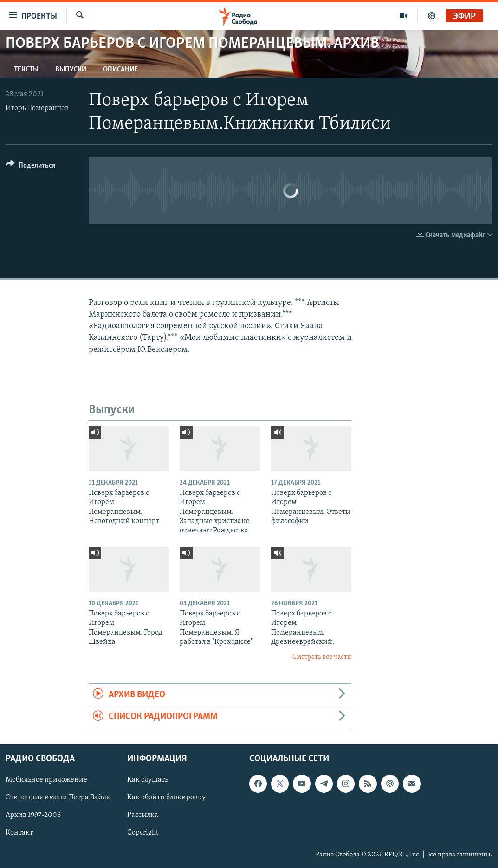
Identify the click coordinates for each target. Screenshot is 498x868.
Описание (120, 70)
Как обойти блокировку (166, 797)
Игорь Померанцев (37, 108)
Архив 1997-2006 (33, 815)
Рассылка (143, 815)
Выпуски (71, 70)
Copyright (143, 833)
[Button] (31, 167)
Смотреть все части (322, 657)
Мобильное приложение (46, 780)
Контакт (19, 833)
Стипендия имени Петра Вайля (58, 797)
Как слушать (148, 780)
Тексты (26, 70)
